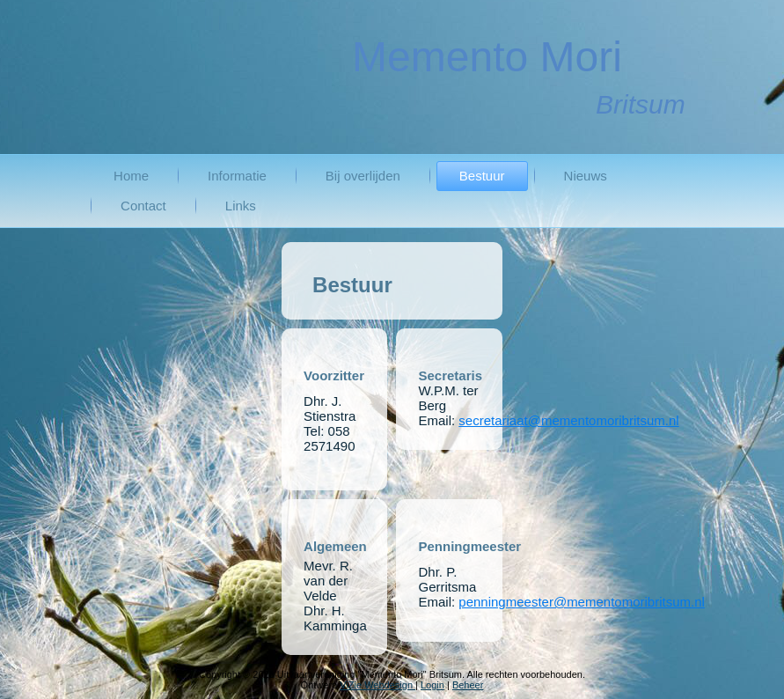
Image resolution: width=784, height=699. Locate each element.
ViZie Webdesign (377, 685)
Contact (143, 206)
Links (241, 206)
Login (432, 685)
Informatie (237, 176)
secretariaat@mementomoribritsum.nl (568, 420)
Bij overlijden (363, 176)
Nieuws (586, 176)
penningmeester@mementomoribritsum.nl (582, 602)
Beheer (468, 685)
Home (131, 176)
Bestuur (482, 176)
